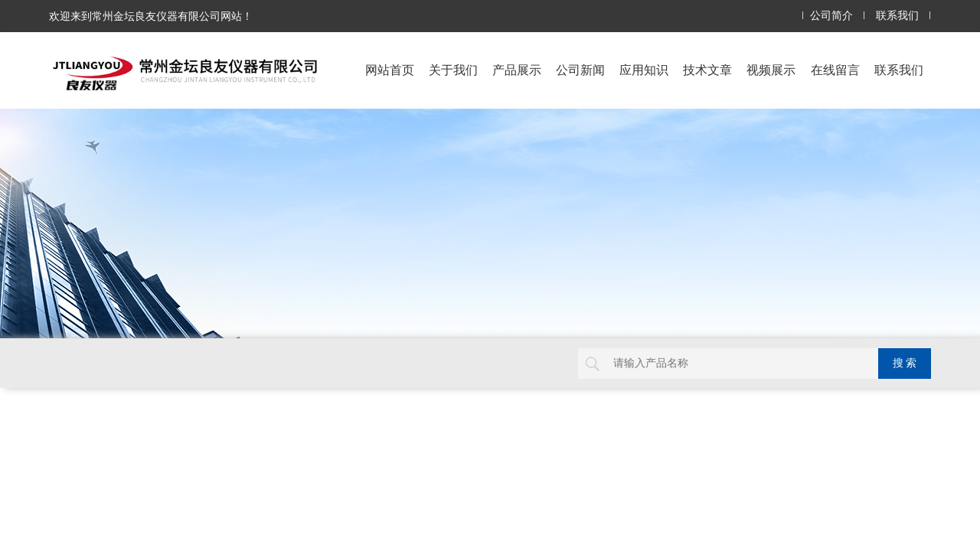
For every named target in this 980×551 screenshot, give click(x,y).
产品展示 (517, 70)
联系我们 (897, 16)
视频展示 (771, 70)
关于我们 (453, 70)
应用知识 (644, 70)
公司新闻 (580, 70)
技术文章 (707, 70)
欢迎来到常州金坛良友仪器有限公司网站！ (151, 16)
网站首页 (390, 70)
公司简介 (831, 16)
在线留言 (835, 70)
